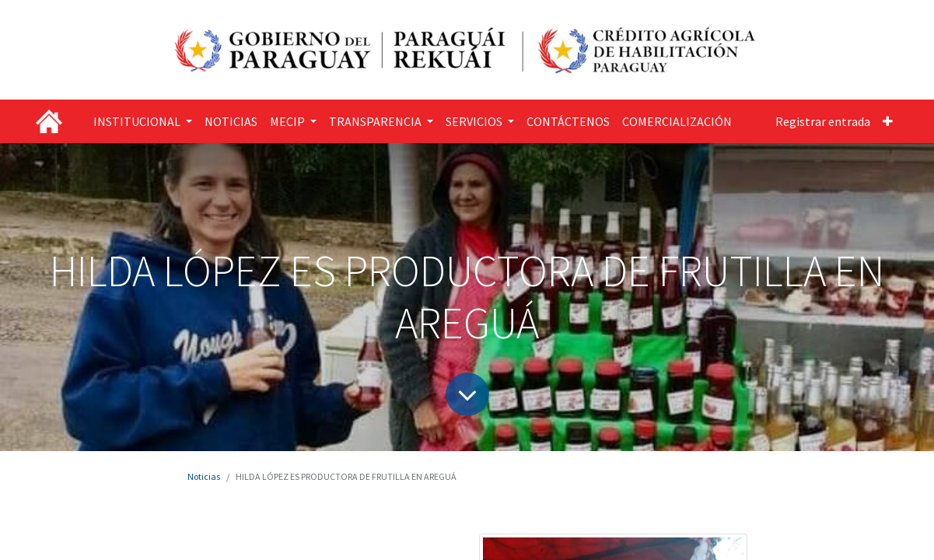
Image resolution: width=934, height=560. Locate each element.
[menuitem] (231, 121)
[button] (888, 121)
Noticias (204, 476)
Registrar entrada (823, 121)
